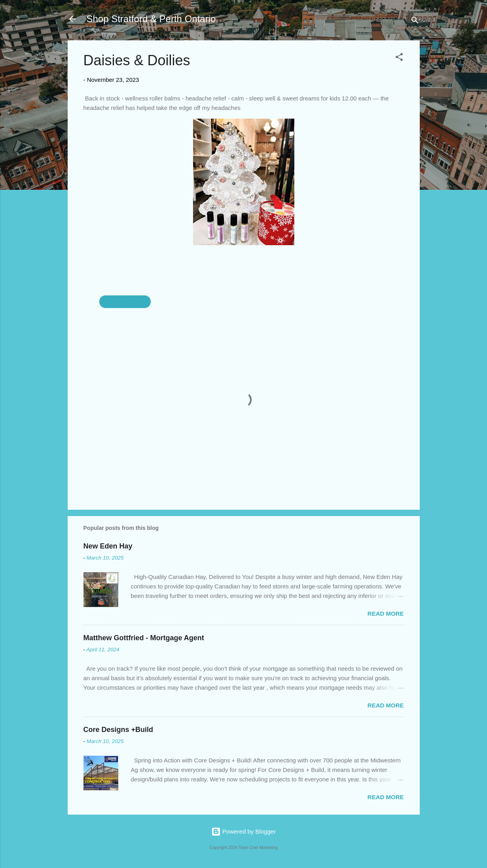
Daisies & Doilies (125, 302)
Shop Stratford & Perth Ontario (151, 19)
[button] (399, 58)
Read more (386, 614)
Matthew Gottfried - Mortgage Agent (144, 638)
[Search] (415, 22)
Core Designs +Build (118, 730)
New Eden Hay (108, 546)
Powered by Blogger (243, 831)
